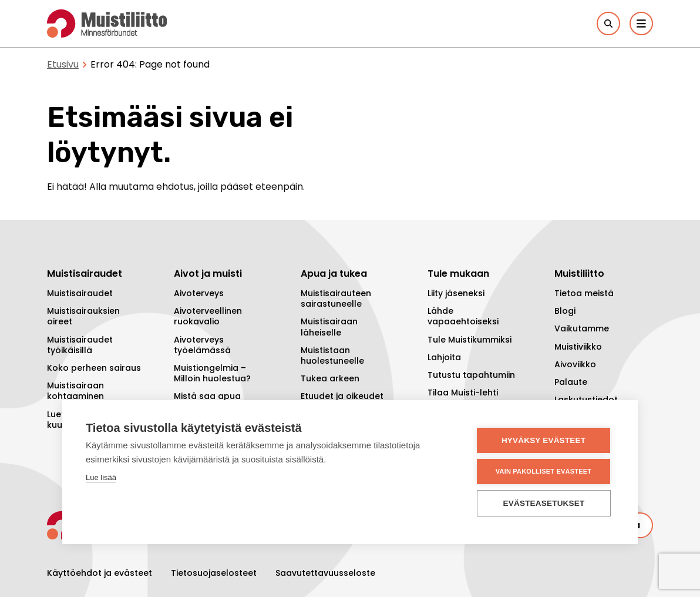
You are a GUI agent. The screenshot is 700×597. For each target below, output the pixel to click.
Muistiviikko (578, 347)
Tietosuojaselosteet (214, 573)
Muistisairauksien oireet (83, 316)
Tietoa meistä (584, 293)
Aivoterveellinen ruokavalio (208, 316)
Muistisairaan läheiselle (329, 327)
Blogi (565, 311)
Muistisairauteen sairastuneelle (336, 298)
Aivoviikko (575, 364)
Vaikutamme (582, 328)
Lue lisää (101, 477)
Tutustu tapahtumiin (471, 375)
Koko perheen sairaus (94, 368)
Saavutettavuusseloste (325, 573)
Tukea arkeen (330, 378)
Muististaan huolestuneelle (332, 355)
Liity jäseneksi (456, 293)
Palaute (571, 382)
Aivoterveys (199, 293)
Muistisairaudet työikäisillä (80, 345)
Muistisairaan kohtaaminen (75, 391)
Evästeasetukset (544, 503)
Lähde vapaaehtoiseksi (463, 316)
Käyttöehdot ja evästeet (100, 573)
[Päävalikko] (641, 24)
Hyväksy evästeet (543, 440)
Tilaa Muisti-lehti (463, 393)
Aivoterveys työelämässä (202, 345)
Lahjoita (444, 357)
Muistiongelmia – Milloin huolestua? (212, 373)
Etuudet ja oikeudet (342, 396)
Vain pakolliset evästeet (543, 471)
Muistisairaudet (80, 293)
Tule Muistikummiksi (470, 340)
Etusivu (63, 64)
